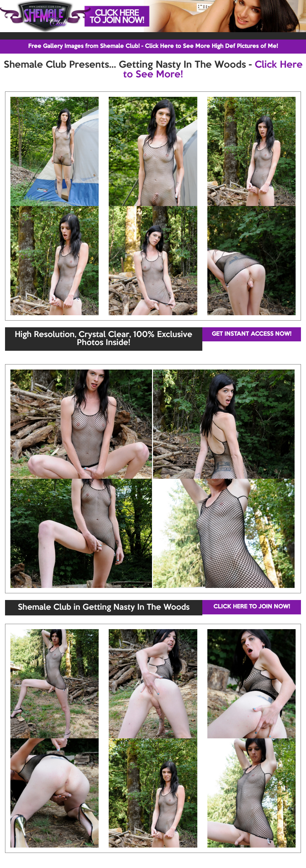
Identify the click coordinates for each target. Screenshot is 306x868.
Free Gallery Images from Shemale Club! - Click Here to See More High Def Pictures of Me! (153, 46)
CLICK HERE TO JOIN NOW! (252, 607)
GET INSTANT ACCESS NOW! (251, 334)
